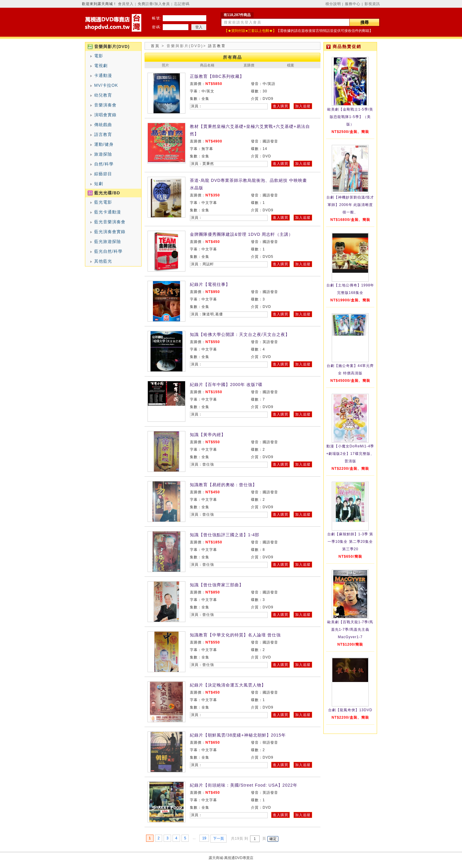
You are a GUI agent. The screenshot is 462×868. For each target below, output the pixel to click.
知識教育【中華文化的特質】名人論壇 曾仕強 (235, 635)
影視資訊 (372, 4)
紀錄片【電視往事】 (210, 284)
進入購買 (280, 106)
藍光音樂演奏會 (110, 222)
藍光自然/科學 (108, 251)
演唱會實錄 (105, 115)
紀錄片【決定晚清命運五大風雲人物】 (228, 685)
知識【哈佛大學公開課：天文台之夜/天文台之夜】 (240, 334)
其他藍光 (103, 261)
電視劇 (101, 66)
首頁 (155, 46)
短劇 (99, 184)
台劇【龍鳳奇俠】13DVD (350, 710)
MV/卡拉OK (106, 85)
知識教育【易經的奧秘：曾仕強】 (223, 485)
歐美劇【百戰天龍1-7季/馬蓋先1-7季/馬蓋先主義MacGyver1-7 (350, 630)
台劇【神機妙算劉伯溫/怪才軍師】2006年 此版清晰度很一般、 (350, 205)
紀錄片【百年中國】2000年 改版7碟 (226, 385)
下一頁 (218, 838)
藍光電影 (103, 202)
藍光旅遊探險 (108, 241)
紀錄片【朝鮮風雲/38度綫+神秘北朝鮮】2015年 (238, 735)
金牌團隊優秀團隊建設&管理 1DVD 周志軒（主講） (241, 234)
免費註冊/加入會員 (154, 4)
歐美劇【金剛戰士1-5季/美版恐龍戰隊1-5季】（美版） (350, 117)
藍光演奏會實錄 (110, 232)
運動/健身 (104, 144)
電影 (99, 56)
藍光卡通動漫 (108, 212)
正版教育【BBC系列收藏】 (217, 76)
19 (204, 838)
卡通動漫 (103, 75)
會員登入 (126, 4)
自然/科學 (104, 164)
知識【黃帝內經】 (208, 435)
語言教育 (103, 134)
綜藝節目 (103, 174)
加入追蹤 (303, 106)
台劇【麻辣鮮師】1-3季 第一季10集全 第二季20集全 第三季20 (350, 542)
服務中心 (353, 4)
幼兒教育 (103, 95)
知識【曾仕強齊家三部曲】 (217, 585)
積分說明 (333, 4)
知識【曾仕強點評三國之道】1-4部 (225, 535)
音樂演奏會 (105, 105)
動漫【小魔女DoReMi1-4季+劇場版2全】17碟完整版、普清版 (350, 454)
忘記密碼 (182, 4)
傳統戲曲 (103, 125)
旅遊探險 (103, 154)
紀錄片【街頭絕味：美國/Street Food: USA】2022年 (244, 785)
